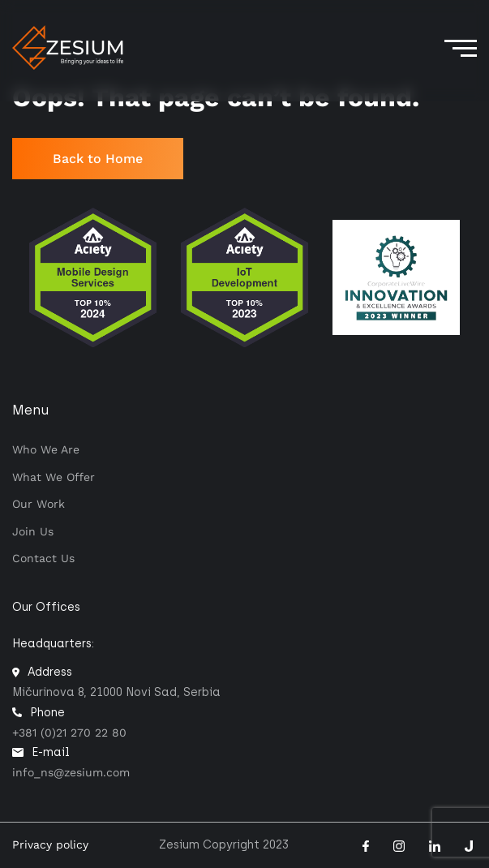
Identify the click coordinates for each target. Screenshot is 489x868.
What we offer (54, 477)
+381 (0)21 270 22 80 (69, 733)
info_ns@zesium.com (71, 772)
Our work (39, 504)
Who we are (46, 449)
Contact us (43, 558)
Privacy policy (50, 844)
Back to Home (98, 159)
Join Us (33, 531)
